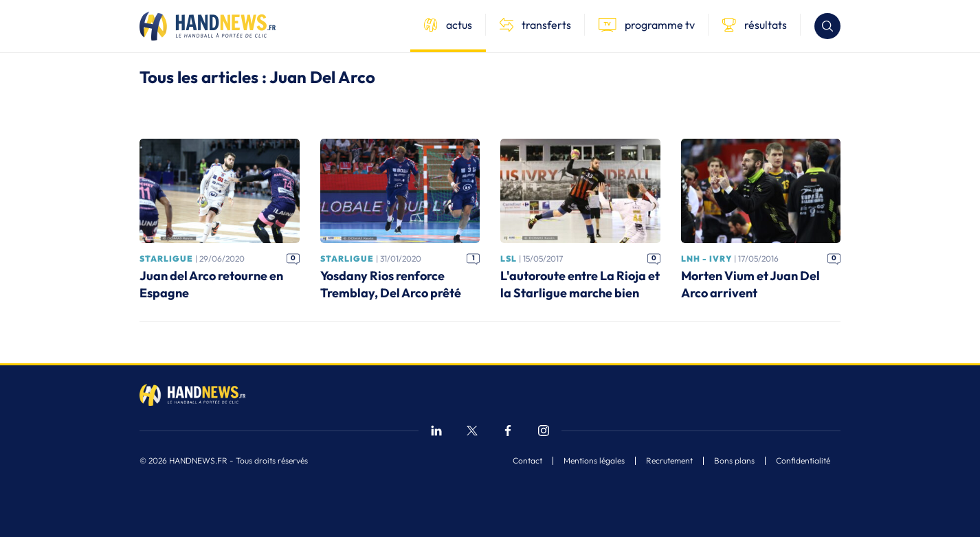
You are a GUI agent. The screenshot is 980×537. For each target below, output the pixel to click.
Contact (527, 461)
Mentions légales (594, 461)
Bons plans (734, 461)
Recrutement (669, 461)
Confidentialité (803, 461)
